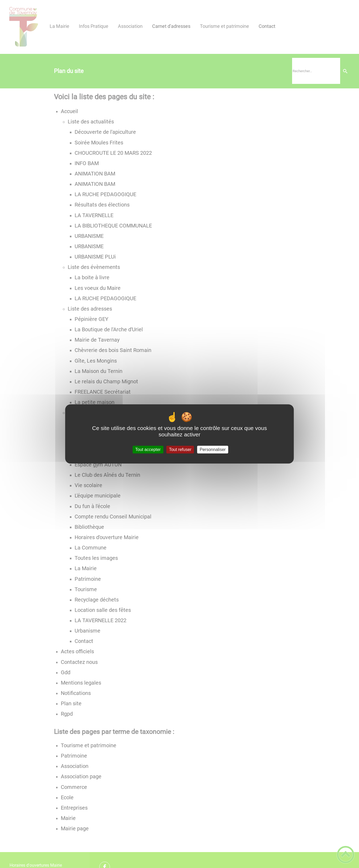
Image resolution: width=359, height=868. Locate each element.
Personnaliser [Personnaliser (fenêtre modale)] (213, 450)
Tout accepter (148, 450)
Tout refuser (180, 450)
